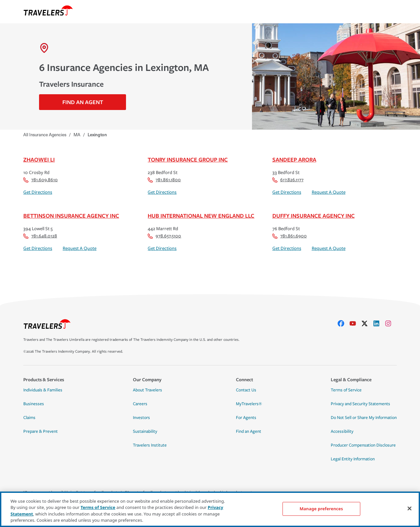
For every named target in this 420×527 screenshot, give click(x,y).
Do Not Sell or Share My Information (364, 418)
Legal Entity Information (353, 459)
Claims (29, 418)
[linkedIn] (379, 323)
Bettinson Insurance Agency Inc (71, 216)
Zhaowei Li (39, 159)
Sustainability (145, 431)
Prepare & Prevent (41, 431)
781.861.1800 (164, 180)
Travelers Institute (150, 445)
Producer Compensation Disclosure (363, 445)
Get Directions (38, 192)
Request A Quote (329, 192)
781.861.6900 (290, 236)
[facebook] (344, 323)
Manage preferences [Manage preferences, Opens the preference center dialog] (321, 509)
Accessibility (342, 431)
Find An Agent (83, 102)
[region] (210, 509)
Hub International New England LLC (201, 216)
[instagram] (391, 323)
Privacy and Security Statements (360, 404)
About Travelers (147, 390)
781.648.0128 (40, 236)
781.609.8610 (41, 180)
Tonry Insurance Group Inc (188, 159)
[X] (367, 323)
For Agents (246, 418)
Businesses (34, 404)
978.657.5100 (164, 236)
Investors (141, 418)
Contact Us (246, 390)
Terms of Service (346, 390)
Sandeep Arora (294, 159)
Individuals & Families (43, 390)
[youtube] (355, 323)
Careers (140, 404)
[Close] (409, 508)
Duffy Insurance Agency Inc (314, 216)
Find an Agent (249, 431)
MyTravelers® (249, 404)
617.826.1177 (288, 180)
